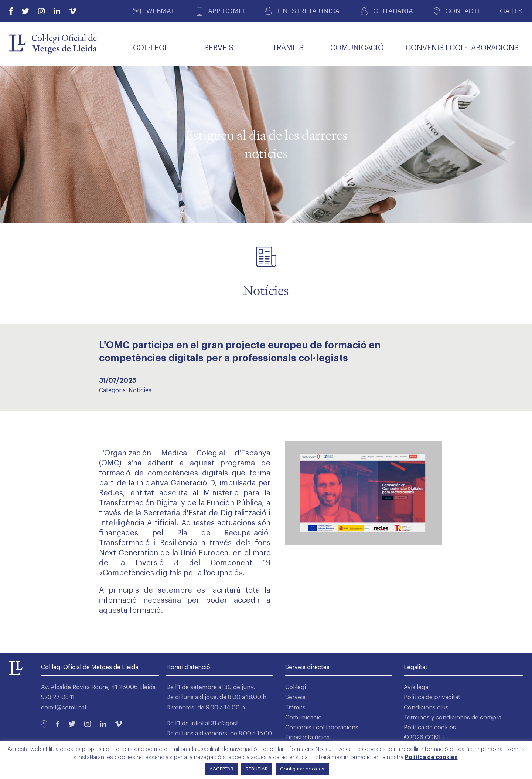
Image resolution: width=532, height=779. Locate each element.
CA (505, 11)
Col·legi (296, 687)
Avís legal (417, 687)
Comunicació (303, 718)
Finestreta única (307, 738)
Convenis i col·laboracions (322, 728)
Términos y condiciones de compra (453, 718)
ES (519, 11)
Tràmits (295, 708)
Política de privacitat (432, 697)
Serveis (295, 697)
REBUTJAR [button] (257, 769)
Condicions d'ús (426, 708)
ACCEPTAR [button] (221, 769)
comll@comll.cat (64, 708)
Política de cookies (430, 728)
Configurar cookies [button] (302, 769)
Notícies (140, 390)
